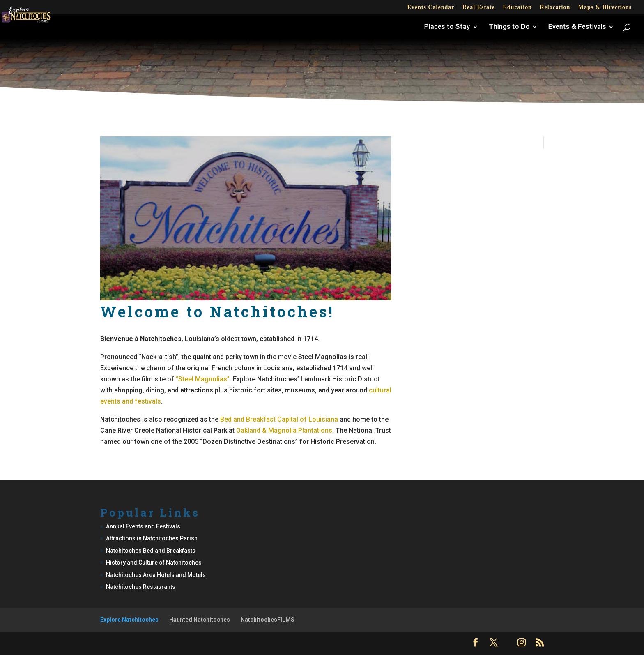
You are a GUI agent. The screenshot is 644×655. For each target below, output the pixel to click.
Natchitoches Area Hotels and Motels (156, 575)
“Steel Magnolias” (203, 379)
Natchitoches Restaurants (141, 587)
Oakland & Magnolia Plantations (284, 430)
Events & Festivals (577, 27)
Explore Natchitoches (129, 620)
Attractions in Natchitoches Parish (152, 538)
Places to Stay (447, 27)
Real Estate (479, 7)
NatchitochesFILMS (268, 620)
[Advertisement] (322, 76)
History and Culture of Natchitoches (154, 563)
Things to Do (509, 27)
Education (517, 7)
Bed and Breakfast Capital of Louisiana (279, 419)
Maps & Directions (605, 7)
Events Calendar (431, 7)
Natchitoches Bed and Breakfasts (151, 551)
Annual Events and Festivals (143, 526)
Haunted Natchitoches (200, 620)
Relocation (555, 7)
